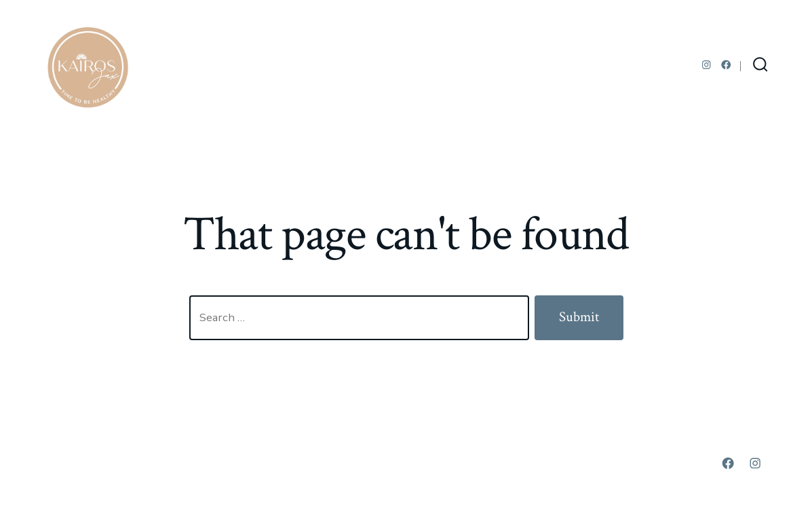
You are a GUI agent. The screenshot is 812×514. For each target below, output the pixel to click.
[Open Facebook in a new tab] (726, 65)
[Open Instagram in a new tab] (707, 65)
